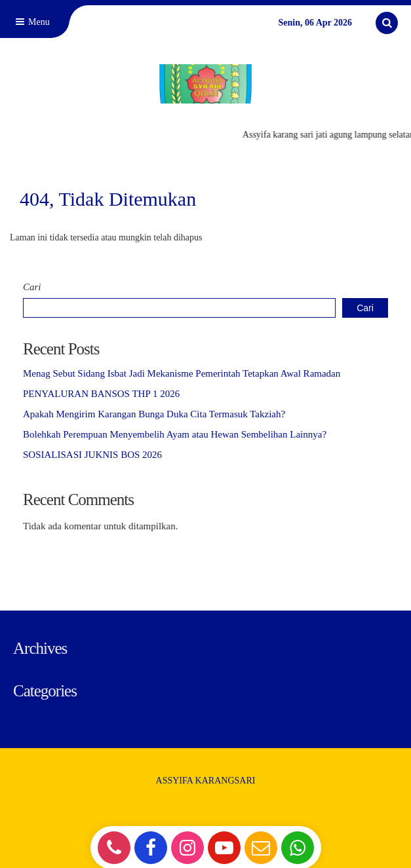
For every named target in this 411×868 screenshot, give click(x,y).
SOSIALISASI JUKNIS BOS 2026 (92, 455)
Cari (32, 287)
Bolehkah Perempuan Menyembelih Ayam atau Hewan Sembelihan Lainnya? (175, 434)
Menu (31, 22)
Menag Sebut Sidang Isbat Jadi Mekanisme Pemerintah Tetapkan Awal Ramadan (182, 373)
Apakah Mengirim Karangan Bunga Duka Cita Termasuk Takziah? (154, 414)
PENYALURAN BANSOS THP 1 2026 (101, 394)
